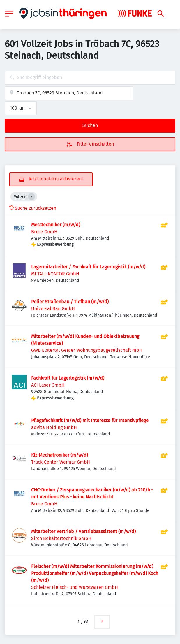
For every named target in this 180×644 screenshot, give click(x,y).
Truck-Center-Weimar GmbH (61, 462)
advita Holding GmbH (54, 427)
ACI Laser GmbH (48, 385)
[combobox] (90, 78)
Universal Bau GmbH (53, 309)
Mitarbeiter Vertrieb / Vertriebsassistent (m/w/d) (83, 531)
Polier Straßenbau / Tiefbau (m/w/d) (70, 302)
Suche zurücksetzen (33, 208)
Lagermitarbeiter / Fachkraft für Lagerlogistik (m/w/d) (88, 267)
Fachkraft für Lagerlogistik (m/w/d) (68, 378)
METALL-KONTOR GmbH (55, 274)
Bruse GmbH (44, 232)
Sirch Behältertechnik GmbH (61, 538)
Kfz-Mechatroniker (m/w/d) (60, 455)
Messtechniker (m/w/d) (56, 225)
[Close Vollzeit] (31, 197)
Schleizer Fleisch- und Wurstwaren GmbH (75, 587)
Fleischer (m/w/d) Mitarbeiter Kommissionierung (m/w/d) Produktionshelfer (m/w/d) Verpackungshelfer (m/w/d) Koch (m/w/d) (95, 573)
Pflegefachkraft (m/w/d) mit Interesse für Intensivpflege (90, 420)
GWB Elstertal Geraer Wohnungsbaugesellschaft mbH (87, 350)
